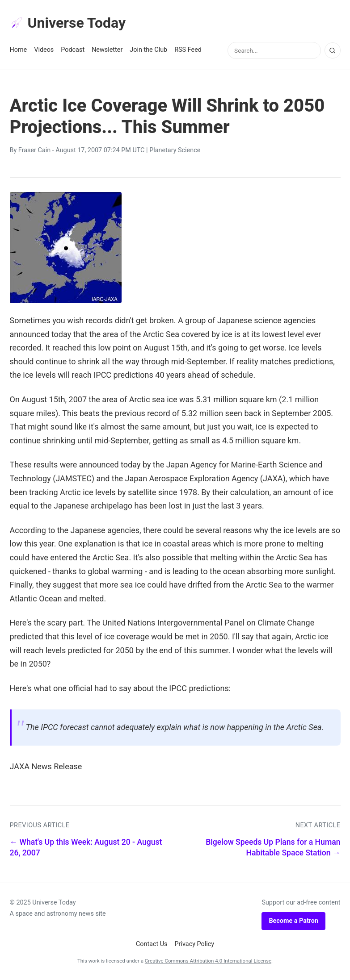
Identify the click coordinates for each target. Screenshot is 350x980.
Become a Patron (293, 921)
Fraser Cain (34, 150)
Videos (44, 50)
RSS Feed (188, 50)
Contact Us (152, 944)
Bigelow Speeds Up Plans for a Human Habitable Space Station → (273, 848)
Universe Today (68, 23)
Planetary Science (175, 150)
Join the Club (148, 50)
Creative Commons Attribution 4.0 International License (208, 961)
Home (19, 50)
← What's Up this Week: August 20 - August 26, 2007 (86, 848)
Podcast (73, 50)
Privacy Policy (195, 944)
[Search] (333, 50)
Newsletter (107, 50)
